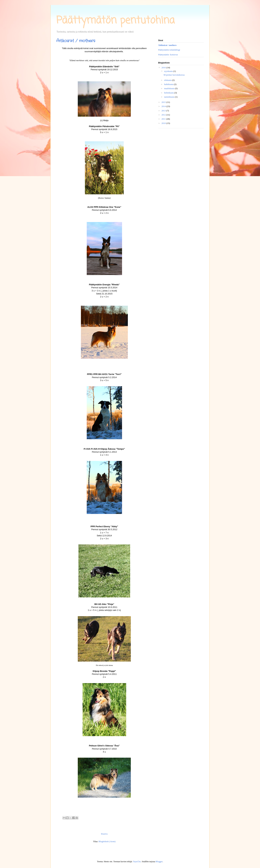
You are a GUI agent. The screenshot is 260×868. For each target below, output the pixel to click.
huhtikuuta (169, 84)
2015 (164, 102)
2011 (164, 119)
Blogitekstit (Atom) (107, 841)
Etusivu (104, 834)
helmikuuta (169, 93)
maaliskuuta (170, 88)
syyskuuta (169, 71)
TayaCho (137, 861)
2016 (164, 68)
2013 (164, 111)
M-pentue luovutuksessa (174, 75)
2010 (164, 123)
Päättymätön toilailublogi (169, 50)
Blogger (159, 861)
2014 (164, 106)
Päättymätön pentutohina (115, 21)
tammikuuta (170, 97)
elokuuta (168, 80)
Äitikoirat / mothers (167, 45)
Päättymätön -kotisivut (168, 55)
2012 (164, 115)
